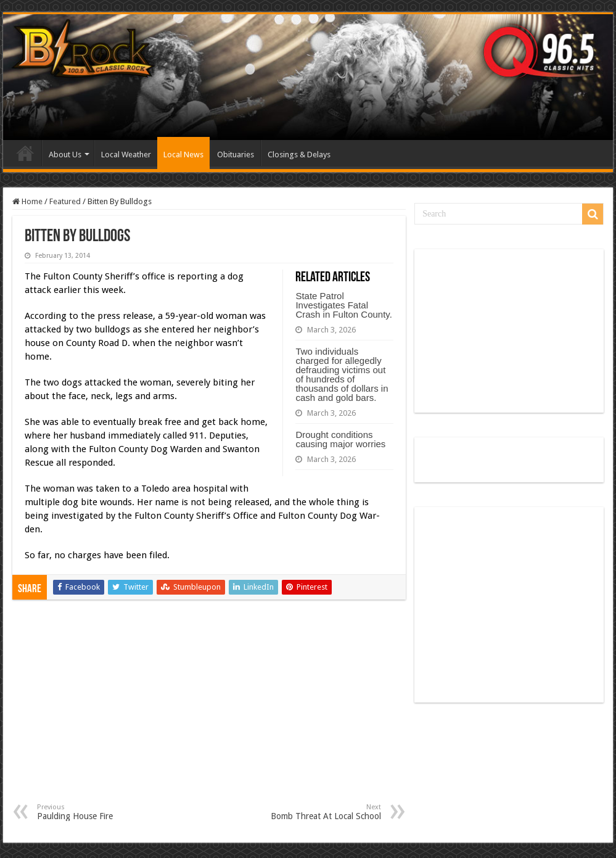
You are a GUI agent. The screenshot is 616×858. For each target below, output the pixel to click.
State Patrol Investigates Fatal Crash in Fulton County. (343, 305)
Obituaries (236, 155)
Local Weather (126, 155)
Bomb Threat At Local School (318, 812)
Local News (183, 155)
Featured (65, 201)
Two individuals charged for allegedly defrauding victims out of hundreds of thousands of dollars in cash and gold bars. (342, 374)
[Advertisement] (209, 711)
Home (25, 153)
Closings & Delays (299, 155)
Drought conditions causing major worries (340, 439)
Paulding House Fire (100, 812)
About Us (65, 155)
